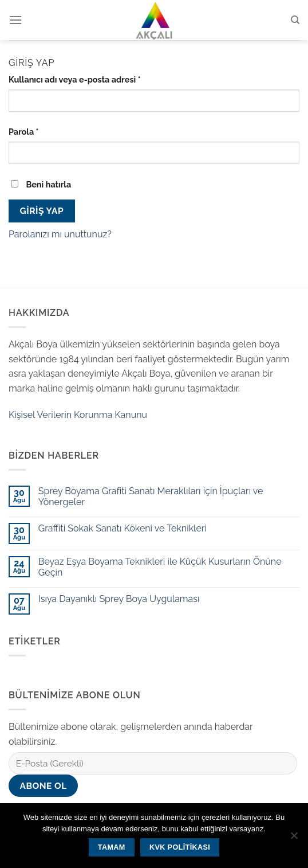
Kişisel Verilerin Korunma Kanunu (78, 415)
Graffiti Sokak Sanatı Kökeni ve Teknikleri (123, 528)
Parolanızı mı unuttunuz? (60, 234)
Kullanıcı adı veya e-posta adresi (75, 79)
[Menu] (15, 20)
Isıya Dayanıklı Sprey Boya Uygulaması (119, 599)
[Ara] (295, 20)
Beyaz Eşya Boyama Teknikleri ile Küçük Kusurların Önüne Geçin (160, 567)
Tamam (112, 847)
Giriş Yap (42, 211)
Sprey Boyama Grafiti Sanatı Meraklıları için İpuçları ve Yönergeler (151, 496)
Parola (24, 132)
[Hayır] (294, 839)
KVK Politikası (180, 847)
